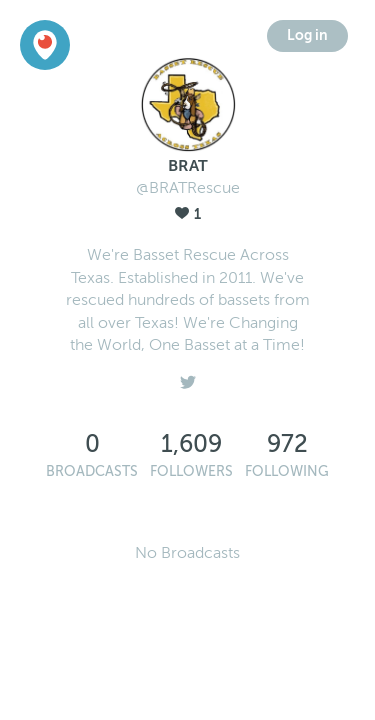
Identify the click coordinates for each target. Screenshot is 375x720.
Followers (191, 471)
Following (287, 471)
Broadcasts (92, 471)
